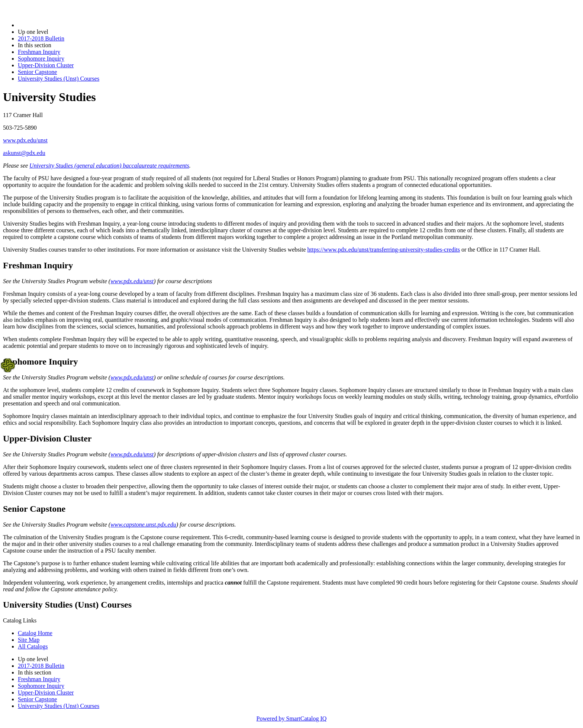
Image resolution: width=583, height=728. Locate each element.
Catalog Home (35, 633)
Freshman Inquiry (39, 52)
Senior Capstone (37, 72)
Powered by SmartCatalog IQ (292, 719)
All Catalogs (33, 646)
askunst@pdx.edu (24, 153)
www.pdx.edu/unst (25, 140)
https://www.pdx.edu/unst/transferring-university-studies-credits (384, 250)
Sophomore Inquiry (41, 59)
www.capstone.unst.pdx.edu (143, 525)
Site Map (29, 640)
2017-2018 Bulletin (41, 38)
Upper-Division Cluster (46, 65)
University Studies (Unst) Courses (59, 79)
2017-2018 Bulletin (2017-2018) (57, 25)
